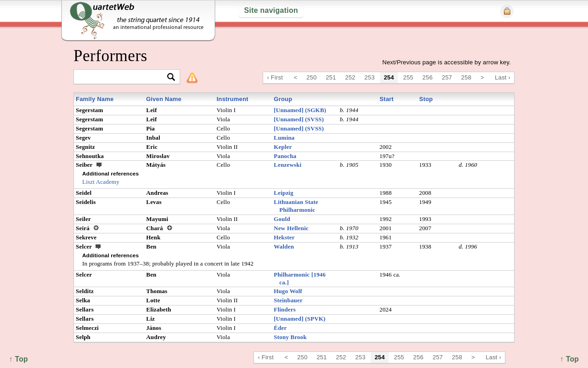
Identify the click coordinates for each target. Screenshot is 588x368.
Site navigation (271, 10)
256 (428, 77)
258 (466, 77)
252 (350, 77)
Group (283, 99)
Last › (503, 77)
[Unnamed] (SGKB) (300, 110)
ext (99, 164)
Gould (282, 219)
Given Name (164, 99)
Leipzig (284, 193)
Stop (426, 99)
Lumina (284, 138)
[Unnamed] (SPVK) (300, 319)
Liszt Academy (101, 182)
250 (311, 77)
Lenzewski (288, 165)
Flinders (285, 309)
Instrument (232, 99)
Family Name (95, 99)
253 (369, 77)
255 (408, 77)
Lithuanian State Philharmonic (296, 206)
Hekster (284, 237)
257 (447, 77)
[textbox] (123, 77)
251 (331, 77)
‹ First (275, 77)
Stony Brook (290, 337)
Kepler (283, 147)
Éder (280, 328)
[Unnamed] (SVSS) (299, 119)
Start (387, 99)
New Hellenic (291, 228)
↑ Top (569, 359)
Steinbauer (288, 300)
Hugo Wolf (288, 291)
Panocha (285, 156)
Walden (284, 246)
